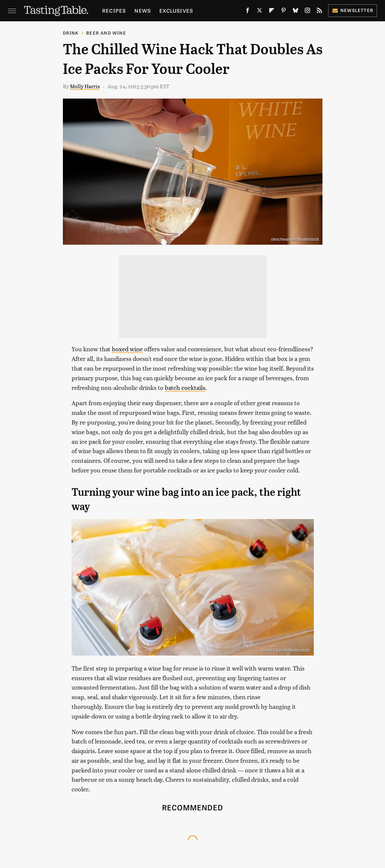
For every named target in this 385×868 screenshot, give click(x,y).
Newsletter (353, 10)
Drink (71, 33)
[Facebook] (248, 12)
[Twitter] (260, 12)
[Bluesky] (295, 12)
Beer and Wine (106, 33)
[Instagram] (307, 12)
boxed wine (127, 349)
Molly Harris (85, 86)
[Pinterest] (284, 12)
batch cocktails (185, 387)
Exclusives (176, 10)
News (143, 10)
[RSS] (319, 12)
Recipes (114, 10)
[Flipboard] (272, 12)
